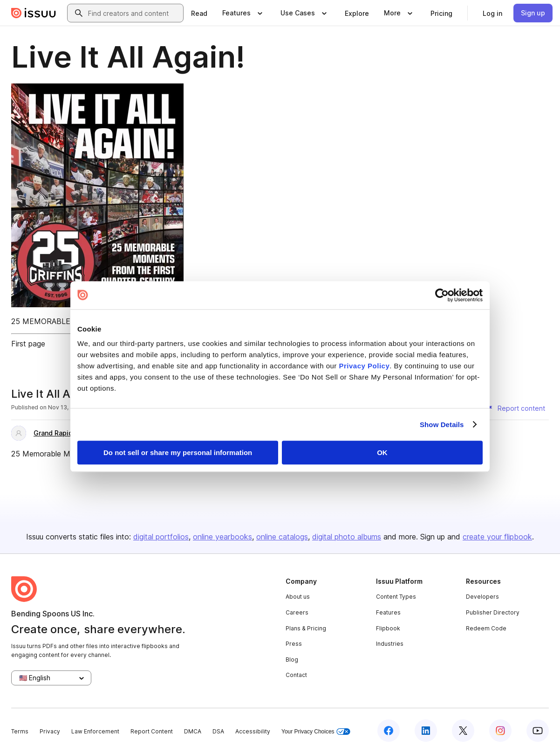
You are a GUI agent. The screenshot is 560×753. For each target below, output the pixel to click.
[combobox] (134, 13)
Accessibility (253, 731)
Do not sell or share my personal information (178, 452)
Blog (292, 660)
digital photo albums (347, 537)
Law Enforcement (95, 731)
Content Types (396, 597)
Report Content (152, 731)
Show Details (442, 425)
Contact (296, 675)
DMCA (193, 731)
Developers (482, 597)
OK (382, 452)
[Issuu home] (34, 13)
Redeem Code (486, 628)
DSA (218, 731)
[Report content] (516, 408)
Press (294, 644)
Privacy (50, 731)
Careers (297, 612)
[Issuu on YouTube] (538, 731)
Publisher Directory (493, 612)
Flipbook (388, 628)
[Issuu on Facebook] (389, 731)
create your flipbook (497, 537)
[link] (199, 13)
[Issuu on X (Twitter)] (463, 731)
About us (298, 597)
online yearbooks (222, 537)
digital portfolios (161, 537)
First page (28, 344)
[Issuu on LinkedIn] (426, 731)
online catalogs (282, 537)
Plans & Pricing (306, 628)
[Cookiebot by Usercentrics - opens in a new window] (442, 295)
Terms (20, 731)
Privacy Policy (365, 366)
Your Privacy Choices (316, 732)
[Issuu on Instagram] (500, 731)
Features (388, 612)
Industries (390, 644)
